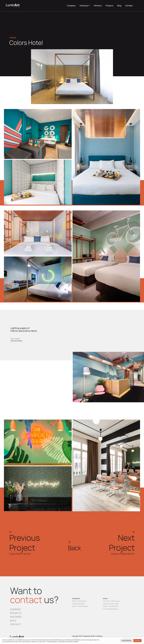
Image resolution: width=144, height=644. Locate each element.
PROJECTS (16, 613)
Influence (85, 6)
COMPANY (15, 609)
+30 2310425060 (82, 606)
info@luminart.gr (113, 609)
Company (71, 6)
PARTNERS (16, 617)
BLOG (13, 621)
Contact (129, 6)
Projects (109, 6)
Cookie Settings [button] (127, 641)
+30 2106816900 (113, 606)
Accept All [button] (137, 641)
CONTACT (15, 624)
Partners (98, 6)
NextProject (122, 542)
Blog (119, 6)
